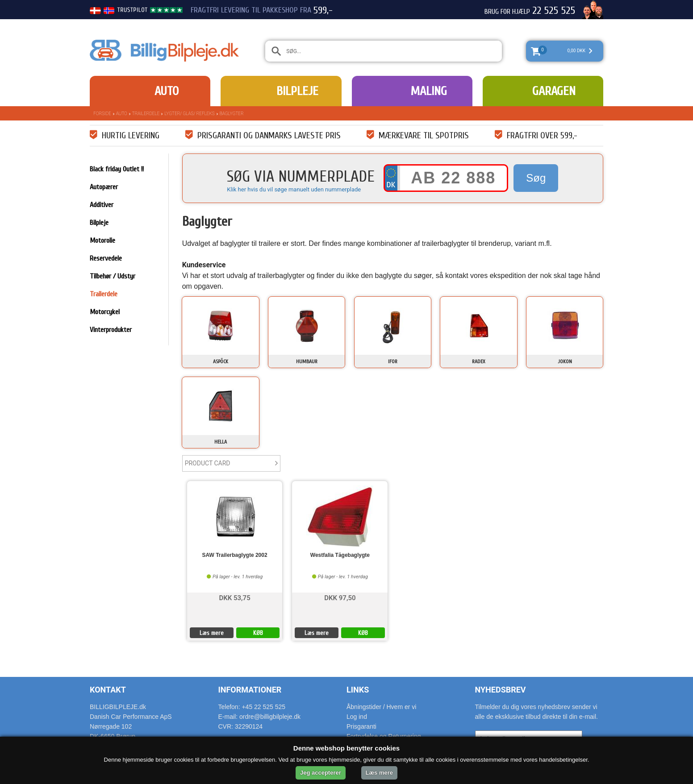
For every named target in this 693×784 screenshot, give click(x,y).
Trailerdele (146, 114)
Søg (536, 178)
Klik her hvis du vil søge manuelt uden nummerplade (294, 189)
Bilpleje (297, 91)
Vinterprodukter (111, 330)
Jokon (565, 361)
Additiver (102, 205)
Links (358, 690)
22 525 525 (554, 11)
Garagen (554, 91)
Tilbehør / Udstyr (113, 276)
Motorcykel (105, 312)
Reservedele (106, 258)
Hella (221, 442)
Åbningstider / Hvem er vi (381, 707)
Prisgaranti (361, 726)
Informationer (250, 690)
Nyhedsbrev (501, 690)
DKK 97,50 (340, 597)
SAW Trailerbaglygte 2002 (235, 555)
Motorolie (102, 241)
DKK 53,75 (234, 597)
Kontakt (108, 690)
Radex (479, 361)
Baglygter (232, 114)
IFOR (393, 361)
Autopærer (104, 187)
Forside (102, 114)
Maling (429, 91)
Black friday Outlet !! (117, 169)
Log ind (357, 717)
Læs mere (212, 633)
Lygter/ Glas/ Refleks (189, 114)
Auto (167, 91)
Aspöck (221, 361)
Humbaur (307, 361)
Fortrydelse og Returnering (384, 736)
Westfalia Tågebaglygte (340, 555)
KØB (258, 633)
